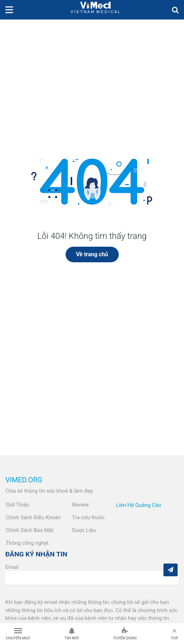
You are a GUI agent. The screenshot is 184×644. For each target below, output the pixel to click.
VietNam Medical (95, 10)
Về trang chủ (92, 254)
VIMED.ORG (24, 480)
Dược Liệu (84, 530)
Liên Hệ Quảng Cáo (139, 505)
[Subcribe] (171, 570)
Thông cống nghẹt (27, 543)
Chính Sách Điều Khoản (33, 517)
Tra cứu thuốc (88, 517)
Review (80, 505)
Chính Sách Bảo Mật (30, 530)
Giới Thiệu (18, 505)
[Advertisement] (92, 73)
